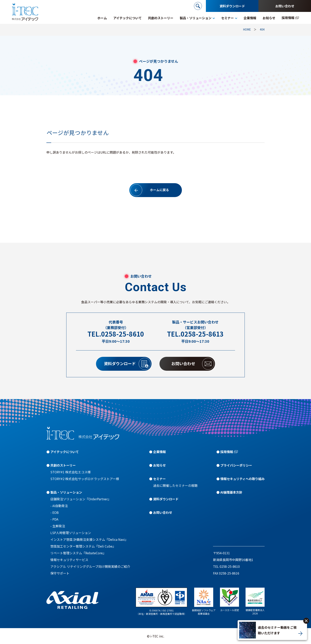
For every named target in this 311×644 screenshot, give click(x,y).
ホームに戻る (150, 190)
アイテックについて (65, 452)
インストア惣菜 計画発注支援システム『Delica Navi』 (89, 539)
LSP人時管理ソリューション (71, 533)
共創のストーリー (63, 465)
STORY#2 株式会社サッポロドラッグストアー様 (85, 479)
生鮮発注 (59, 526)
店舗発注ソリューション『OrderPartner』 (81, 499)
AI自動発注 (60, 506)
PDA (55, 519)
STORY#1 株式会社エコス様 (71, 472)
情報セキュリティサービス (69, 560)
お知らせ (159, 465)
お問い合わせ (285, 6)
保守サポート (60, 573)
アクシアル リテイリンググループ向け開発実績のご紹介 (90, 566)
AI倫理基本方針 (231, 492)
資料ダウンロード (232, 6)
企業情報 (159, 452)
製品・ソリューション (66, 492)
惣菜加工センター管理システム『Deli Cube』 (83, 546)
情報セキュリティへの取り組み (242, 479)
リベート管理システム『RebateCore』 (78, 553)
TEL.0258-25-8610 (116, 334)
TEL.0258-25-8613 (195, 334)
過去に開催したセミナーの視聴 (175, 485)
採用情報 (227, 452)
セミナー (159, 479)
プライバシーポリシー (236, 465)
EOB (56, 512)
